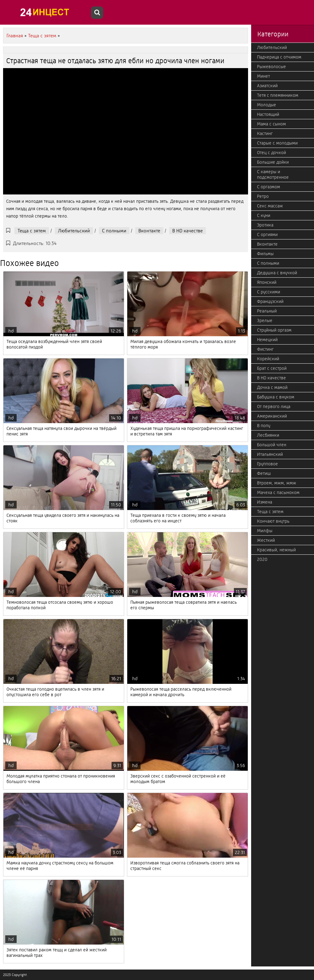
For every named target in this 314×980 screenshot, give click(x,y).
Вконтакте (149, 231)
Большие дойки (273, 162)
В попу (264, 426)
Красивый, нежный (276, 550)
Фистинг (265, 349)
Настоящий (268, 114)
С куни (264, 215)
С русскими (269, 292)
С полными (114, 231)
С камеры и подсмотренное (273, 174)
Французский (270, 301)
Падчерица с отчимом (279, 57)
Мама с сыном (271, 124)
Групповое (267, 464)
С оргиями (267, 235)
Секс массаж (270, 206)
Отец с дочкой (271, 153)
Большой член (272, 445)
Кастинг (265, 133)
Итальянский (270, 454)
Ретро (263, 196)
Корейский (268, 359)
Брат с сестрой (272, 368)
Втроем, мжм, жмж (277, 483)
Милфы (265, 531)
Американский (272, 416)
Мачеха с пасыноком (278, 492)
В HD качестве (188, 231)
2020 (262, 559)
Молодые (267, 105)
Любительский (74, 231)
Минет (263, 76)
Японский (267, 282)
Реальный (267, 311)
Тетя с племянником (278, 95)
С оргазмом (269, 187)
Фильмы (265, 254)
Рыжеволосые (271, 67)
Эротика (265, 225)
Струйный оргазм (274, 330)
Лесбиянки (268, 435)
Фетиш (264, 473)
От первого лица (274, 406)
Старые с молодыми (277, 143)
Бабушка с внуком (276, 397)
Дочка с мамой (272, 387)
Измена (265, 502)
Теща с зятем (32, 231)
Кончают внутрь (273, 521)
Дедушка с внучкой (277, 273)
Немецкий (267, 340)
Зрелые (265, 321)
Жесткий (266, 540)
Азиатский (267, 86)
